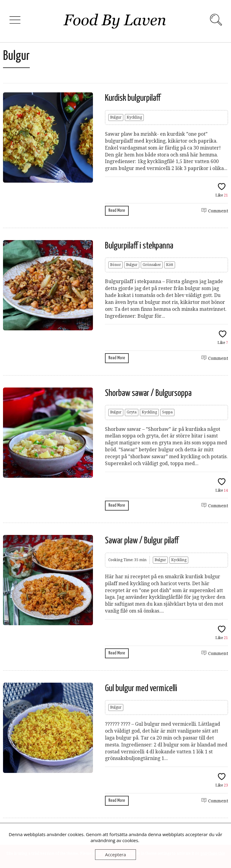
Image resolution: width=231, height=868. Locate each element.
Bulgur (116, 117)
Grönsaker (152, 265)
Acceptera (115, 854)
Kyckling (134, 117)
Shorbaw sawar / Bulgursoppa (148, 393)
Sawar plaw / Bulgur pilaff (142, 541)
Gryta (132, 412)
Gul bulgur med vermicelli (141, 688)
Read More (117, 210)
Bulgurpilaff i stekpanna (139, 246)
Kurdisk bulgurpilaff (133, 98)
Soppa (167, 412)
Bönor (115, 265)
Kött (170, 265)
